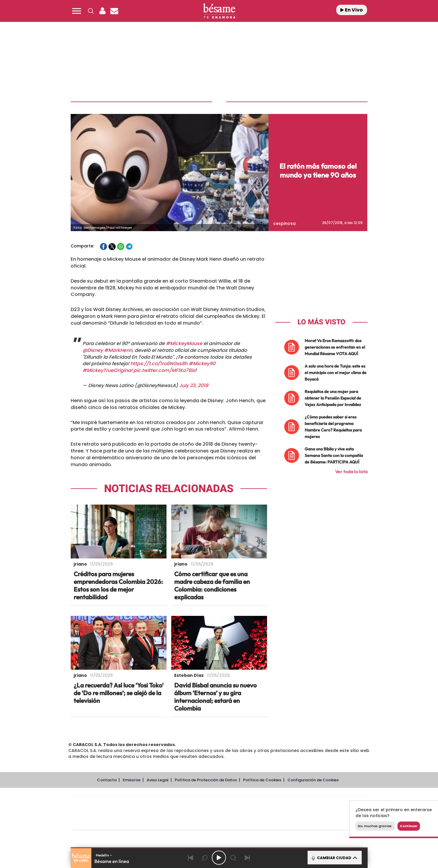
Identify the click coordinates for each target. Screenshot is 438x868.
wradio (209, 813)
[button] (77, 11)
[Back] (190, 858)
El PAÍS (151, 804)
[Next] (247, 858)
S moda (256, 822)
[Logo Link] (219, 11)
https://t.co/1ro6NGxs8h (159, 364)
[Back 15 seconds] (205, 858)
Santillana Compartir (239, 804)
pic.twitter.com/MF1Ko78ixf (165, 370)
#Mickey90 (202, 364)
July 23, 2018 (194, 385)
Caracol (324, 804)
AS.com (283, 804)
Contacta (107, 780)
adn (302, 804)
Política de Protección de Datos (206, 780)
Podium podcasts (206, 822)
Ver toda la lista (351, 471)
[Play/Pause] (219, 858)
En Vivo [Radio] (352, 10)
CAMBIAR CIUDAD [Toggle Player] (334, 858)
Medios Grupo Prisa (99, 823)
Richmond (148, 822)
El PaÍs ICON (231, 822)
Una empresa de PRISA (99, 809)
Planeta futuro (298, 813)
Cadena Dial (254, 813)
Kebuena (319, 813)
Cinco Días (232, 813)
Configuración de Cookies (313, 780)
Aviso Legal (158, 780)
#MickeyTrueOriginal (107, 370)
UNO (192, 813)
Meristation (311, 822)
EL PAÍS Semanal (276, 813)
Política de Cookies (262, 780)
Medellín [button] (104, 855)
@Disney (93, 350)
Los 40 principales (180, 804)
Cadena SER (264, 804)
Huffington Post (159, 813)
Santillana (207, 804)
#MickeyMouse (184, 343)
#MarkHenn (118, 350)
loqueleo (282, 822)
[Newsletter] (114, 11)
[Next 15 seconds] (233, 858)
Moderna (177, 822)
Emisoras (132, 780)
